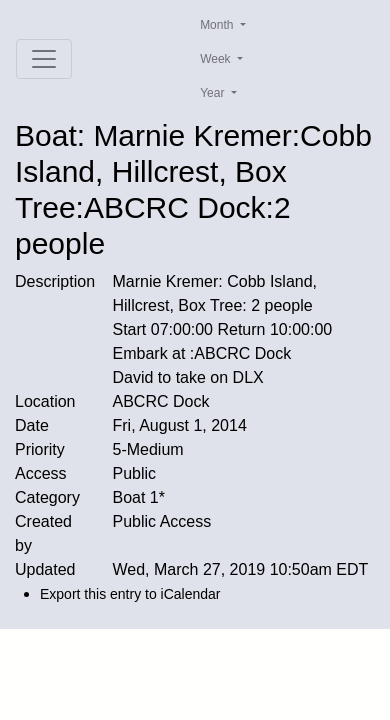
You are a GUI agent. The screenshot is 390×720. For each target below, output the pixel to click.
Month (218, 25)
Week (217, 59)
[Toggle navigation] (44, 59)
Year (214, 93)
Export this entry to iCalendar (130, 594)
